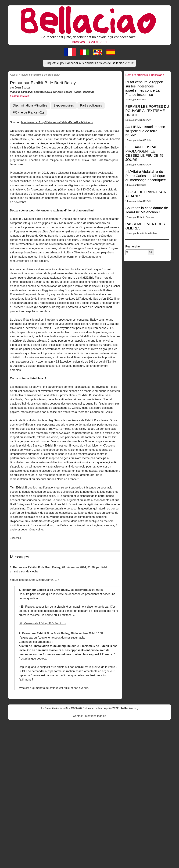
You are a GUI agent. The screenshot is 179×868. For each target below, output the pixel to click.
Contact (78, 716)
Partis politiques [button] (91, 105)
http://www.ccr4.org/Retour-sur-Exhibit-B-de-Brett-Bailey (56, 122)
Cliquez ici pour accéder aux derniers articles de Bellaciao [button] (90, 63)
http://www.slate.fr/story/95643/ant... (41, 623)
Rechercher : (134, 247)
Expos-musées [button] (64, 105)
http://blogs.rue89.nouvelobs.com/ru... (33, 580)
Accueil (14, 75)
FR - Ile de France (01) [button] (28, 112)
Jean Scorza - (66, 92)
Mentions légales (96, 716)
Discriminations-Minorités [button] (30, 105)
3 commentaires (20, 96)
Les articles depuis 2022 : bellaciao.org (112, 708)
